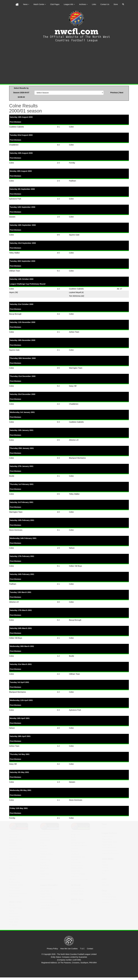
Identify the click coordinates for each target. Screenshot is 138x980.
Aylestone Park (15, 199)
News (26, 4)
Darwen (12, 217)
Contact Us (105, 4)
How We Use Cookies (69, 949)
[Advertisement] (69, 65)
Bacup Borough (15, 314)
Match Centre (40, 4)
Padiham (73, 181)
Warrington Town (76, 368)
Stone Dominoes (16, 530)
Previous (114, 93)
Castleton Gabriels (16, 127)
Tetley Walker (15, 253)
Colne (71, 127)
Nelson (72, 548)
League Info (69, 4)
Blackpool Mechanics (77, 458)
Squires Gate (74, 235)
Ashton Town (74, 332)
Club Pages (55, 4)
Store (116, 4)
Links (94, 4)
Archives (83, 4)
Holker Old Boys (75, 566)
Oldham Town (15, 271)
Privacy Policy (52, 949)
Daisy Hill (73, 386)
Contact (90, 949)
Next (121, 93)
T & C (82, 949)
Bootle (12, 476)
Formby (72, 163)
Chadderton (14, 145)
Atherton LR (74, 440)
